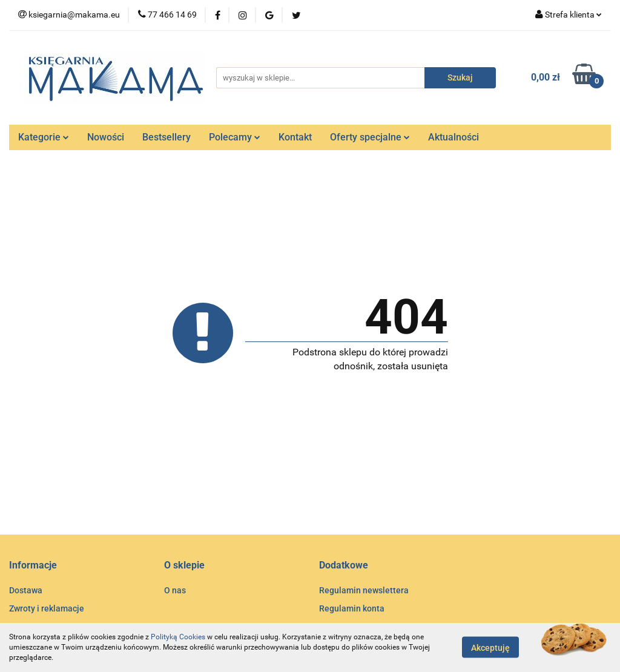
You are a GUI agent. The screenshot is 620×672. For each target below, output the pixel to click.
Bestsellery (167, 137)
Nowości (106, 137)
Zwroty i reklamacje (47, 608)
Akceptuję (490, 648)
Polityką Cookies (178, 637)
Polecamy (235, 137)
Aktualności (453, 137)
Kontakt (295, 137)
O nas (175, 590)
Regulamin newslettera (364, 590)
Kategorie (44, 137)
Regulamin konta (352, 608)
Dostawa (26, 590)
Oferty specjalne (370, 137)
